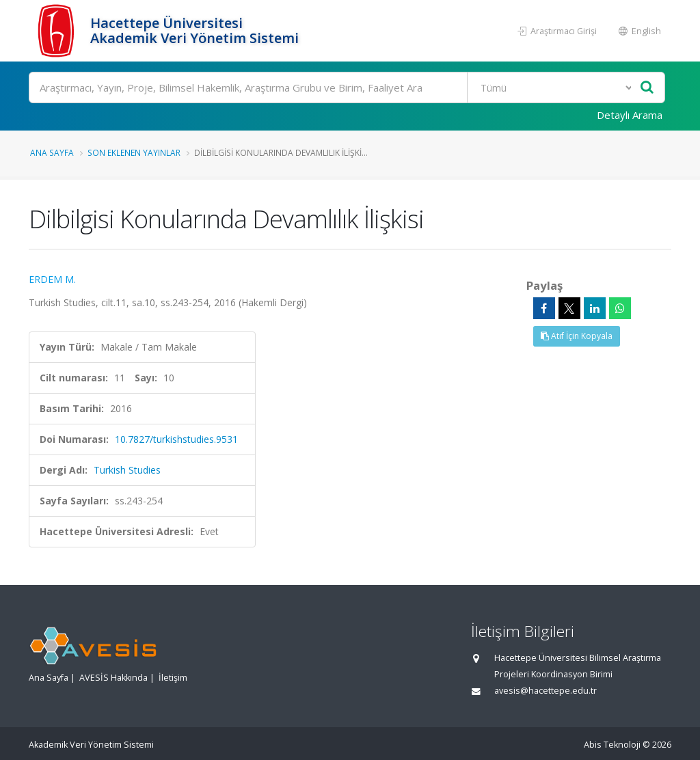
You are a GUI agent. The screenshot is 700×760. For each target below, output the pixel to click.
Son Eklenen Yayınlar (134, 152)
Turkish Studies (127, 470)
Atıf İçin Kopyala (577, 336)
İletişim (173, 678)
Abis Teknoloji (612, 745)
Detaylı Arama (630, 115)
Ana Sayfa (52, 152)
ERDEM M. (52, 279)
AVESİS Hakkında (113, 678)
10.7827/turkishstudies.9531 (176, 439)
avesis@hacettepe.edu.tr (546, 691)
